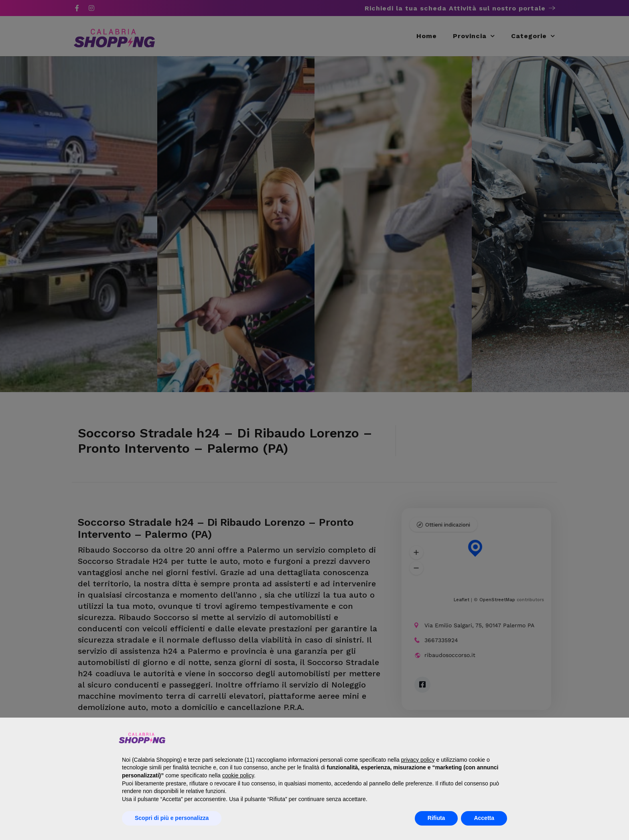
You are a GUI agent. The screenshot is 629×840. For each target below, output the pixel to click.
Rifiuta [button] (436, 818)
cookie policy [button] (238, 775)
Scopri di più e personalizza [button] (172, 818)
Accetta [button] (484, 818)
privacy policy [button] (418, 760)
